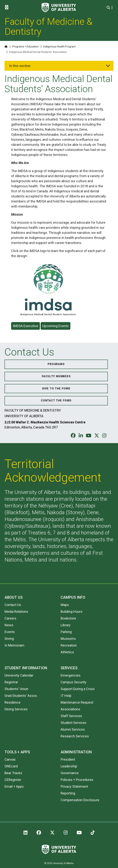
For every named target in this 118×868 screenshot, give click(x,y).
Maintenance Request (77, 702)
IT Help (66, 696)
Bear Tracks (13, 773)
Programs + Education (25, 47)
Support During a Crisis (78, 689)
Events (10, 632)
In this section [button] (20, 66)
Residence (13, 702)
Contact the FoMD (56, 401)
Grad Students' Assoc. (21, 696)
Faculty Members (56, 376)
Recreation (69, 645)
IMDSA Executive (26, 326)
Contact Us (13, 605)
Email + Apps (14, 786)
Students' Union (16, 689)
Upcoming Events (56, 326)
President (68, 759)
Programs (56, 364)
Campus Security (73, 682)
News (9, 625)
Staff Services (71, 716)
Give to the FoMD (56, 389)
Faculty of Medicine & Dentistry (48, 26)
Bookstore (68, 618)
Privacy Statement (74, 786)
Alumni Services (73, 729)
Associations (70, 709)
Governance (70, 773)
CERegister (13, 780)
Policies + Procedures (77, 780)
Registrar (11, 682)
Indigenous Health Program (59, 47)
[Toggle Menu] (8, 8)
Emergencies (71, 675)
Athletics (67, 652)
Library (66, 625)
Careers (10, 618)
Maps (65, 605)
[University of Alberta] (59, 8)
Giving (9, 639)
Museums (68, 639)
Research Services (75, 736)
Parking (66, 632)
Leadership (69, 766)
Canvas (10, 759)
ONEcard (11, 766)
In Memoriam (14, 645)
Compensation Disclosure (80, 800)
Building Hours (72, 612)
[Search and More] (109, 8)
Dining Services (16, 709)
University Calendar (19, 675)
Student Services (73, 723)
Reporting (68, 793)
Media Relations (16, 612)
